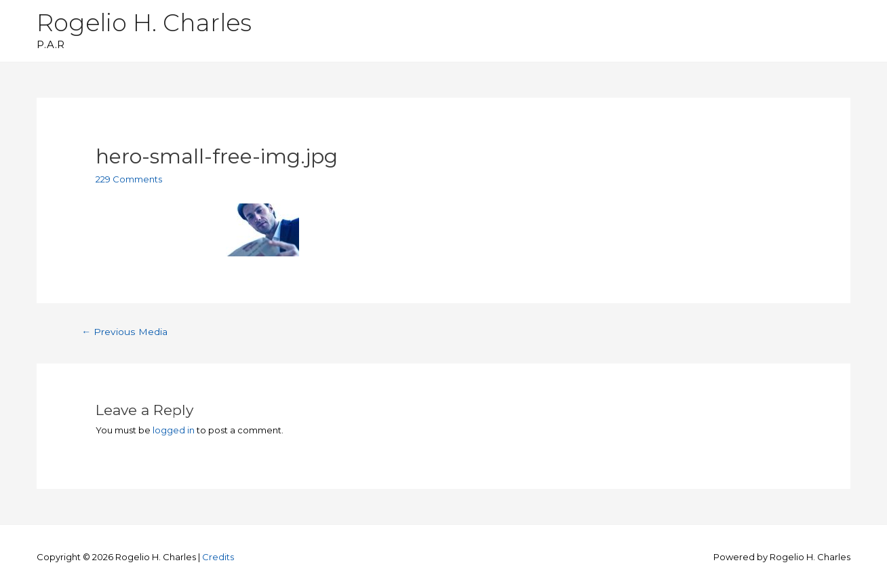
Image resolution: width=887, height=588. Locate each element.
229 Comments (129, 179)
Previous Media (124, 332)
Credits (218, 557)
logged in (174, 430)
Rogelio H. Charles (144, 23)
